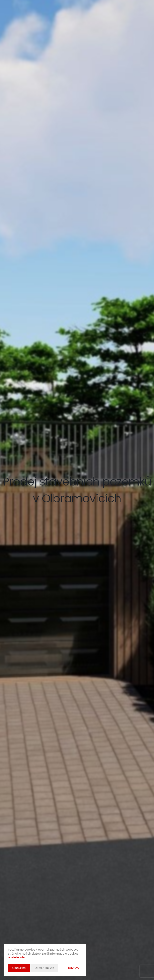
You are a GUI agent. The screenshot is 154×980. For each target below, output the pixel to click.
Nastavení (75, 968)
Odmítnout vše (44, 968)
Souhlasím (19, 968)
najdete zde (16, 957)
